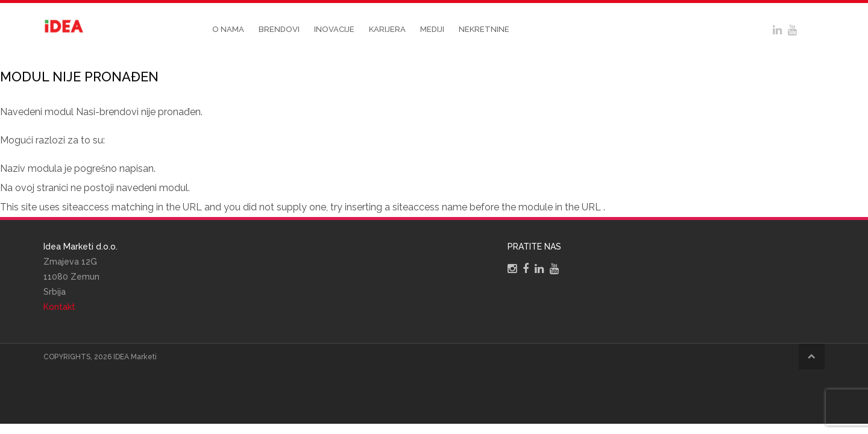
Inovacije (334, 29)
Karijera (387, 29)
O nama (228, 29)
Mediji (432, 29)
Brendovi (279, 29)
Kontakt (59, 307)
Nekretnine (484, 29)
